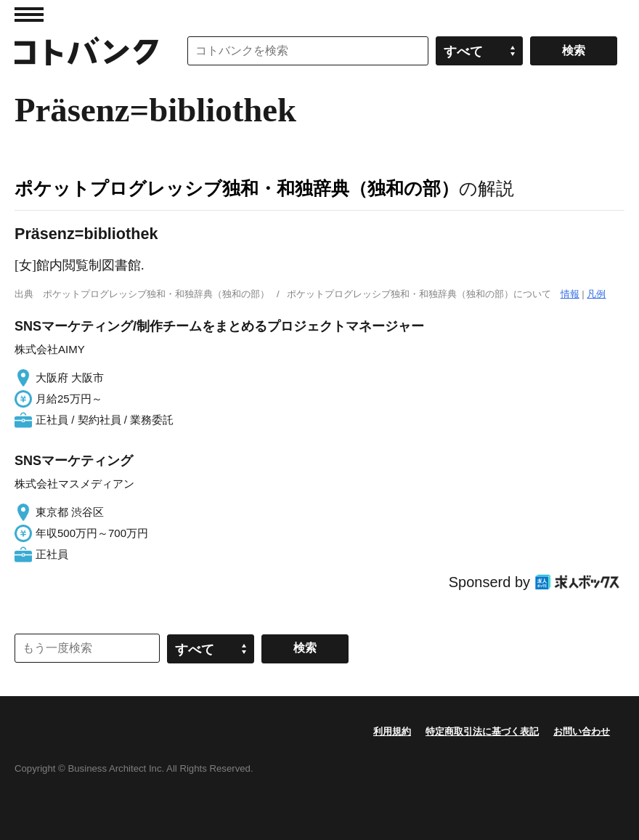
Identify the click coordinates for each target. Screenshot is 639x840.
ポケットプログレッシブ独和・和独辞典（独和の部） (237, 188)
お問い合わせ (582, 731)
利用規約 (392, 731)
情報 (570, 294)
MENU (29, 15)
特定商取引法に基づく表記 (482, 731)
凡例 (596, 294)
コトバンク (86, 51)
